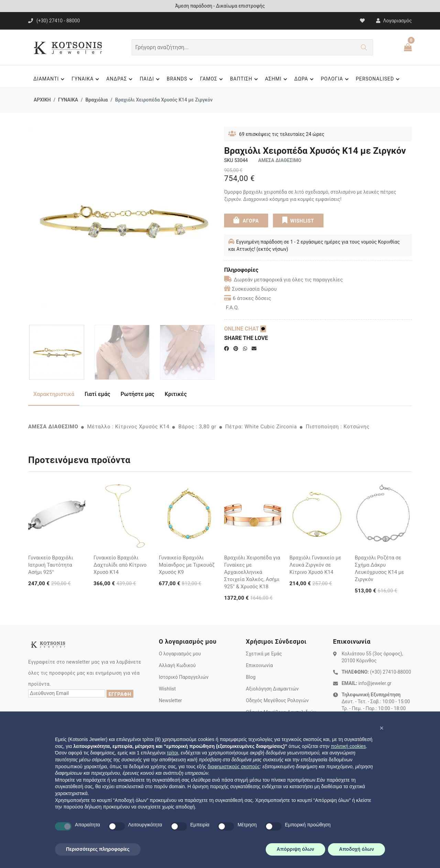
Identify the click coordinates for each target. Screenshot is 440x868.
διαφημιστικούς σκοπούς (234, 767)
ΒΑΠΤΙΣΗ (245, 79)
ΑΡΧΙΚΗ (42, 100)
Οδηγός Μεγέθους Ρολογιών (277, 700)
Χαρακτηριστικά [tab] (54, 394)
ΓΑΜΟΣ (212, 79)
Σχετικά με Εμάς (264, 654)
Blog (251, 677)
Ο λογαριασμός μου (180, 654)
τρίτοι (172, 753)
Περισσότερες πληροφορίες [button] (98, 849)
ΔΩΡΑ (305, 79)
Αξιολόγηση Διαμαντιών (272, 689)
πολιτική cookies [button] (348, 746)
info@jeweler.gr (375, 683)
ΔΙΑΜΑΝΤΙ (50, 79)
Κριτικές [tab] (176, 394)
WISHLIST (298, 220)
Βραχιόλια (96, 100)
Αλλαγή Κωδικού (177, 665)
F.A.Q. (233, 308)
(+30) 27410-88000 (390, 672)
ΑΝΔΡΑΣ (120, 79)
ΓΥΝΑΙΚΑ (86, 79)
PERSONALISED (379, 79)
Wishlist (167, 689)
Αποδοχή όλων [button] (356, 849)
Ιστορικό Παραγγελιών (184, 677)
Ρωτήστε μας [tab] (137, 394)
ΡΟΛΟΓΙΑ (336, 79)
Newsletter (170, 700)
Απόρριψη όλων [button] (295, 849)
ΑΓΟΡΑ (246, 220)
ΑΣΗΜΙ (277, 79)
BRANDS (181, 79)
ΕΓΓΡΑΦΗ (120, 694)
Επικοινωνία (259, 665)
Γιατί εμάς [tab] (97, 394)
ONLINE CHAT (245, 329)
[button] (382, 728)
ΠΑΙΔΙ (151, 79)
